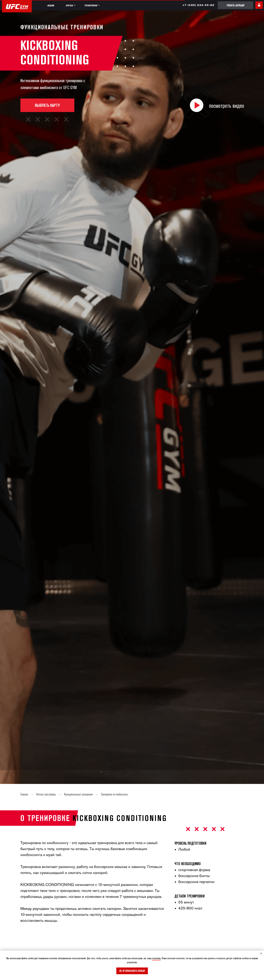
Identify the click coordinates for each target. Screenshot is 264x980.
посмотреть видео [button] (227, 105)
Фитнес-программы (46, 795)
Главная (24, 795)
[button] (197, 105)
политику (156, 958)
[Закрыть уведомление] (261, 953)
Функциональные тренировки (78, 795)
